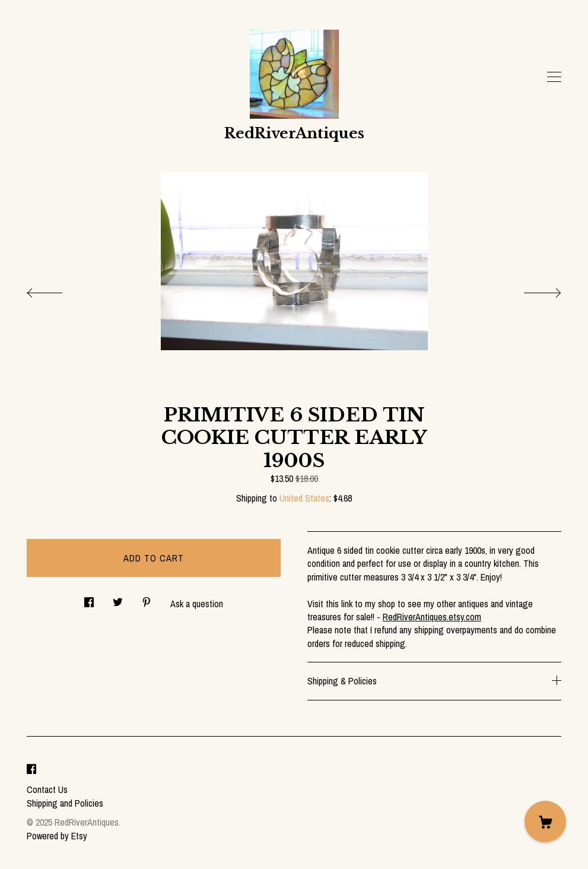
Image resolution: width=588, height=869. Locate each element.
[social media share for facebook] (89, 599)
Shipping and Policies (65, 803)
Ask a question (197, 604)
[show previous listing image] (56, 290)
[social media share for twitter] (118, 599)
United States (304, 498)
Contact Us (47, 789)
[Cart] (545, 822)
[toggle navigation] (554, 77)
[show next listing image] (532, 290)
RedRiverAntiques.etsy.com (432, 617)
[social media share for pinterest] (147, 599)
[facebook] (31, 770)
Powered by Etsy (57, 836)
